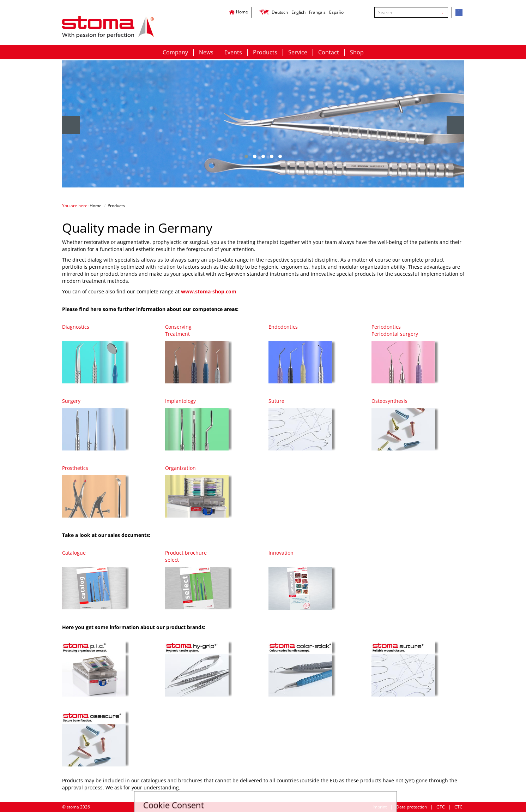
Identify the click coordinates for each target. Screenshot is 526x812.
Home (238, 12)
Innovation (281, 553)
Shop (357, 52)
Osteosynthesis (389, 401)
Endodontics (283, 327)
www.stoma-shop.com (209, 291)
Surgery (71, 401)
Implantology (180, 401)
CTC (458, 807)
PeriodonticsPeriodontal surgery (395, 330)
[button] (246, 156)
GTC (441, 807)
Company (175, 52)
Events (233, 52)
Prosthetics (75, 468)
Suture (276, 401)
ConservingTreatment (178, 330)
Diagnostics (76, 327)
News (206, 52)
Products (265, 52)
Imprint (380, 807)
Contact (329, 52)
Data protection (412, 807)
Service (298, 52)
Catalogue (74, 553)
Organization (180, 468)
